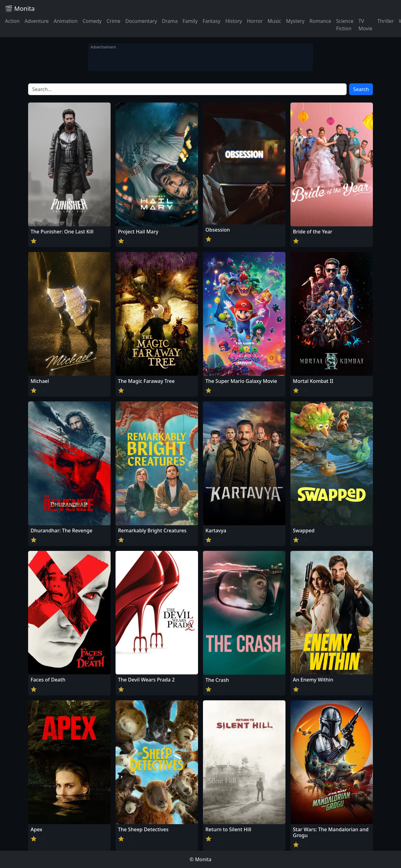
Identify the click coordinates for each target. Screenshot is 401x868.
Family (190, 21)
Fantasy (212, 21)
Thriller (385, 21)
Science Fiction (345, 25)
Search (361, 89)
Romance (320, 21)
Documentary (141, 21)
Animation (65, 21)
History (234, 21)
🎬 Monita (20, 8)
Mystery (295, 21)
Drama (170, 21)
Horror (255, 21)
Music (274, 21)
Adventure (36, 21)
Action (12, 21)
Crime (114, 21)
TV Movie (365, 25)
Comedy (92, 21)
